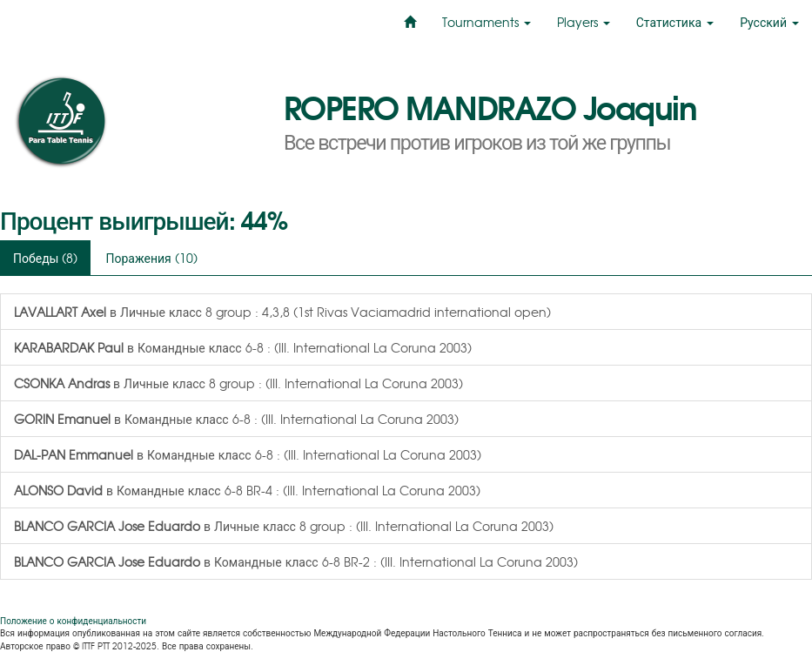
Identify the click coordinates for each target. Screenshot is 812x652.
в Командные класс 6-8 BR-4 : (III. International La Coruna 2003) (247, 490)
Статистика (675, 22)
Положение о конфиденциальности (73, 620)
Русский (769, 22)
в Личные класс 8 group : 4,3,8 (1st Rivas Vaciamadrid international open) (282, 312)
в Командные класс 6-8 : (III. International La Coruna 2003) (243, 347)
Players (584, 22)
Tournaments (487, 22)
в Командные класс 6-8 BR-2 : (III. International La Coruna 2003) (296, 561)
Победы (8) (45, 258)
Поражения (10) (151, 258)
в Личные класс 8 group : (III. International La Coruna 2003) (238, 383)
